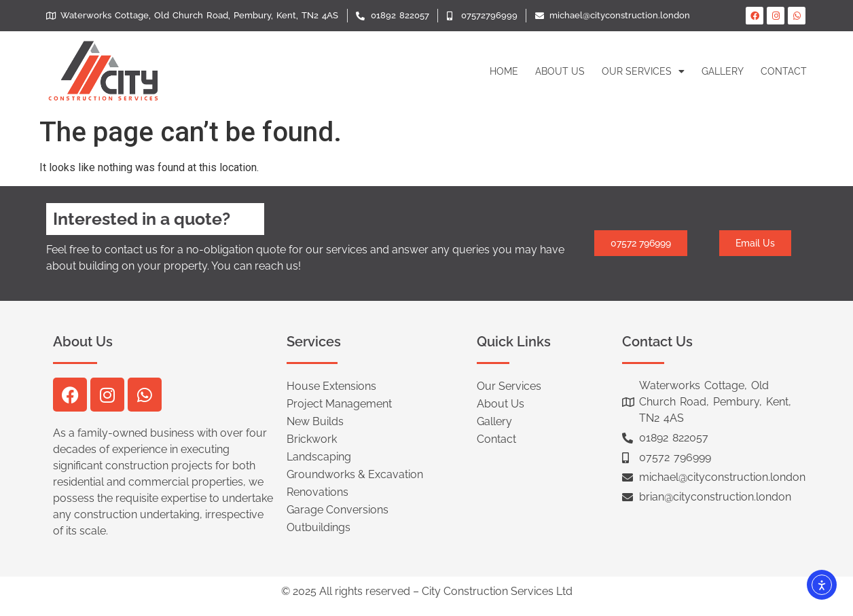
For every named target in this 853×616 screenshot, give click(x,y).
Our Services (643, 71)
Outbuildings (319, 527)
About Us (560, 71)
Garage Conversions (338, 510)
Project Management (339, 404)
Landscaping (319, 457)
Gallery (723, 71)
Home (504, 71)
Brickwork (312, 439)
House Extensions (331, 386)
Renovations (317, 492)
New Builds (315, 421)
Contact (784, 71)
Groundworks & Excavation (355, 474)
